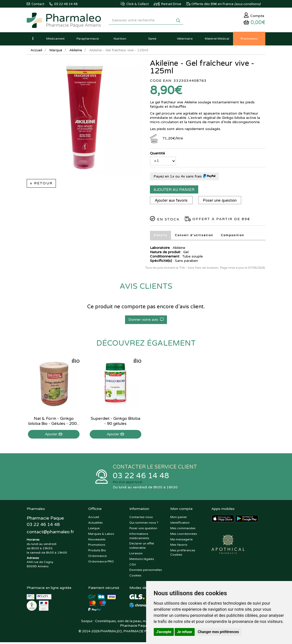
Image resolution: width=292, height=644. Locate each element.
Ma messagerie (181, 541)
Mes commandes (183, 530)
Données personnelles (146, 572)
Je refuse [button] (185, 632)
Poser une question (221, 202)
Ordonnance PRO (101, 563)
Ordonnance (97, 558)
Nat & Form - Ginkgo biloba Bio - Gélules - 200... (54, 422)
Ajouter (54, 435)
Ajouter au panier (174, 191)
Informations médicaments (139, 538)
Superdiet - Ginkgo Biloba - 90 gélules (116, 422)
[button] (33, 40)
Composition (234, 237)
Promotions (97, 546)
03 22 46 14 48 (141, 477)
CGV (133, 566)
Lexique (94, 530)
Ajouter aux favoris (171, 202)
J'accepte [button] (164, 632)
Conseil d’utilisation (194, 237)
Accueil (37, 51)
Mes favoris (179, 546)
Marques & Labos (101, 536)
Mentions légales (142, 561)
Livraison (136, 555)
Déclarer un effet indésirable (142, 547)
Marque (56, 51)
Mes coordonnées (184, 536)
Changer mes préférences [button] (218, 632)
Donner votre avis (146, 321)
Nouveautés (97, 541)
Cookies (135, 577)
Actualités (95, 524)
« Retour (41, 184)
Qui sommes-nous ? (144, 524)
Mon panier (179, 519)
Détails (160, 237)
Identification (180, 524)
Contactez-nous (141, 519)
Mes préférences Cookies (183, 554)
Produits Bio (97, 552)
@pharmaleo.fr (50, 534)
